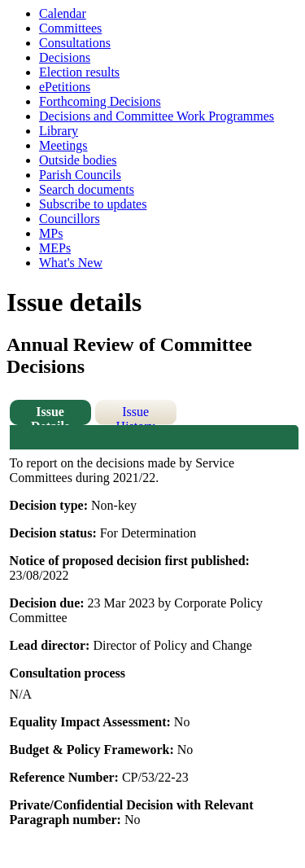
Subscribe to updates (93, 204)
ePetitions (65, 87)
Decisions (65, 57)
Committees (70, 28)
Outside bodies (78, 160)
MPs (51, 233)
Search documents (87, 189)
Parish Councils (80, 175)
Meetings (63, 145)
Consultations (75, 43)
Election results (79, 72)
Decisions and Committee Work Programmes (157, 116)
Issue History (136, 415)
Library (59, 131)
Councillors (70, 219)
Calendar (63, 13)
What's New (71, 263)
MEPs (55, 248)
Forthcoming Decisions (100, 101)
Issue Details (50, 415)
